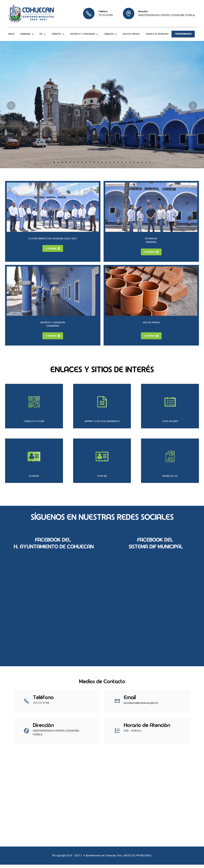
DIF (41, 33)
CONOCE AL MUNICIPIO (20, 39)
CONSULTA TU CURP (34, 425)
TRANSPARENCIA (183, 36)
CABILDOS (109, 33)
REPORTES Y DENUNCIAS (83, 33)
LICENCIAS (34, 479)
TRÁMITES (57, 33)
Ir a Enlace (53, 252)
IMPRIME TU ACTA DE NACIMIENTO (102, 425)
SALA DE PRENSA (131, 33)
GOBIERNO (26, 33)
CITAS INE (102, 479)
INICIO (12, 33)
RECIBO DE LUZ (170, 479)
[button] (11, 109)
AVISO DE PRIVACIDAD (137, 859)
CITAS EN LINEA (170, 425)
